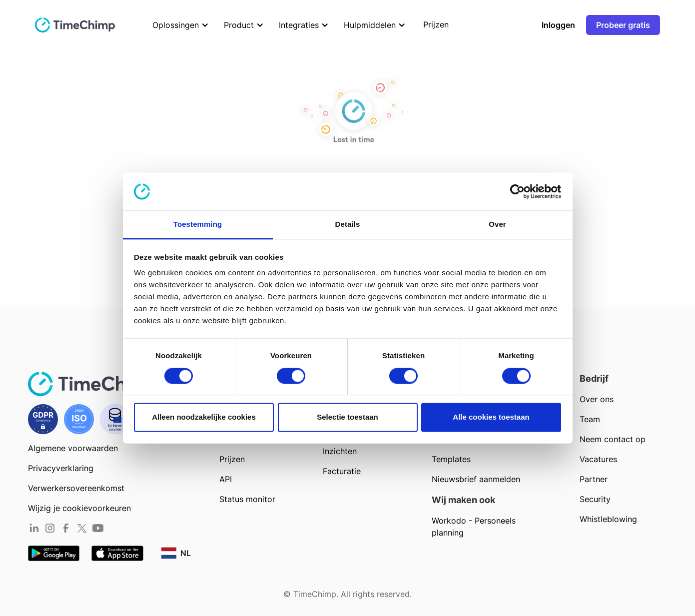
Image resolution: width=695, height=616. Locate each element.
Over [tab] (497, 225)
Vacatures (598, 459)
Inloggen (558, 25)
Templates (451, 459)
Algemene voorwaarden (73, 448)
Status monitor (247, 499)
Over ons (597, 399)
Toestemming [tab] (198, 225)
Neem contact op (613, 439)
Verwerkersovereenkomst (76, 488)
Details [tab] (348, 225)
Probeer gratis (623, 25)
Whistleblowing (608, 519)
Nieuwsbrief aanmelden (476, 479)
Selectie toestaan (347, 417)
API (226, 479)
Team (590, 419)
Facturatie (342, 471)
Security (595, 499)
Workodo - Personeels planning (474, 527)
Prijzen (232, 459)
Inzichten (340, 451)
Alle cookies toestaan (491, 417)
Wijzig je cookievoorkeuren (79, 508)
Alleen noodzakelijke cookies (204, 417)
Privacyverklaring (61, 468)
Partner (594, 479)
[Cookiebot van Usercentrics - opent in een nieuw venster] (517, 191)
